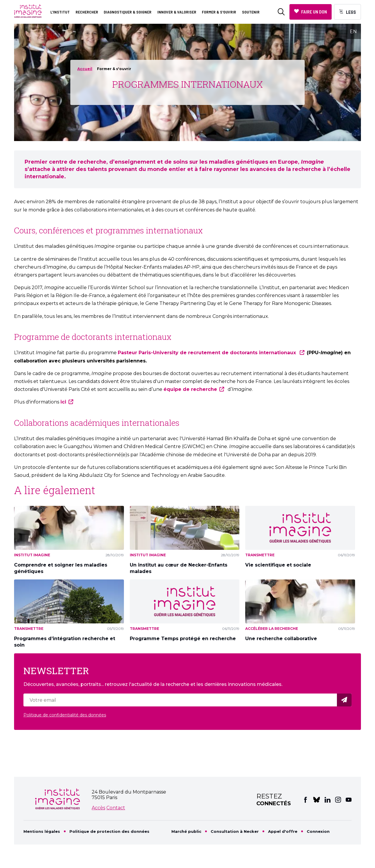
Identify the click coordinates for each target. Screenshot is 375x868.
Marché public (186, 831)
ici (63, 402)
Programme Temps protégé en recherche (183, 639)
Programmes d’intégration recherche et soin (65, 642)
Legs (351, 12)
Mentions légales (42, 831)
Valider (345, 700)
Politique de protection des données (109, 831)
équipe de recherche (190, 389)
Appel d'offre (283, 831)
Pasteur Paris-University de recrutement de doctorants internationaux (208, 353)
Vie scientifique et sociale (278, 565)
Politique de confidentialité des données (65, 715)
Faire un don (314, 12)
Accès (98, 808)
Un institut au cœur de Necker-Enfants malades (179, 568)
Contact (116, 808)
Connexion (318, 831)
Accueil (85, 69)
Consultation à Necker (235, 831)
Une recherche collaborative (281, 639)
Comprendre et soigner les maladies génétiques (61, 568)
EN (353, 32)
